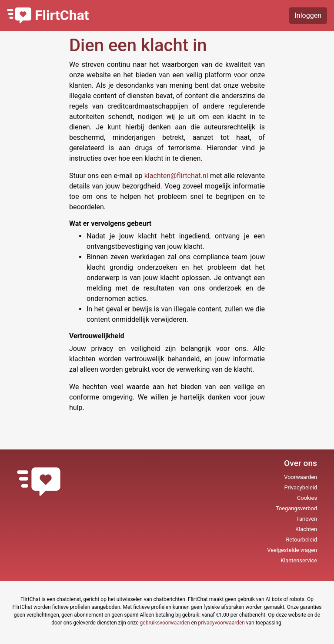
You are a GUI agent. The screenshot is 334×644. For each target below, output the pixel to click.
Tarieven (307, 519)
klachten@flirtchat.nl (177, 176)
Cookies (307, 498)
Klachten (306, 529)
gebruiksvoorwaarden (165, 623)
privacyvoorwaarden (222, 623)
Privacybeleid (301, 487)
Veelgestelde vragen (292, 550)
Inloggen (308, 15)
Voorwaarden (301, 477)
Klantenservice (299, 560)
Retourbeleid (301, 540)
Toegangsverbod (296, 508)
